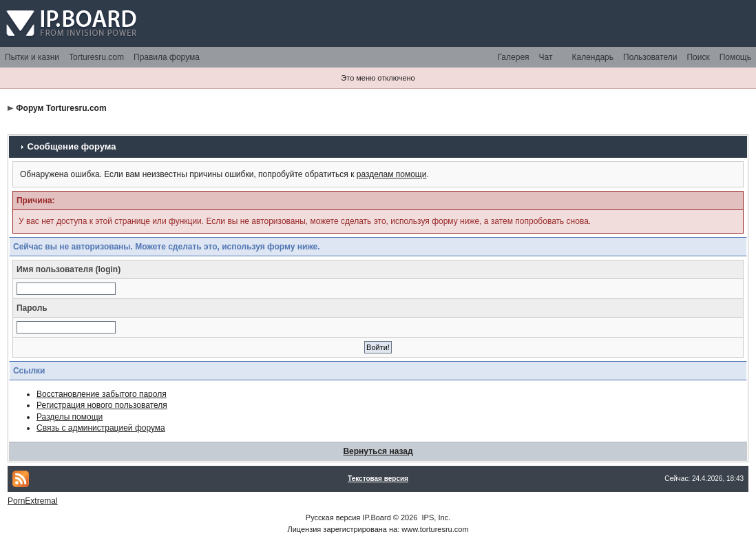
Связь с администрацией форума (101, 428)
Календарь (592, 57)
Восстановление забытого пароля (102, 394)
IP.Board (376, 517)
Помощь (735, 57)
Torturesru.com (96, 57)
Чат (546, 57)
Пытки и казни (32, 57)
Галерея (514, 57)
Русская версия (333, 517)
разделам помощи (392, 174)
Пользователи (650, 57)
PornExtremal (33, 501)
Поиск (698, 57)
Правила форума (167, 57)
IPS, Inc (435, 517)
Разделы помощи (70, 417)
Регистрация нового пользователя (102, 405)
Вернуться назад (378, 451)
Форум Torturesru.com (61, 108)
